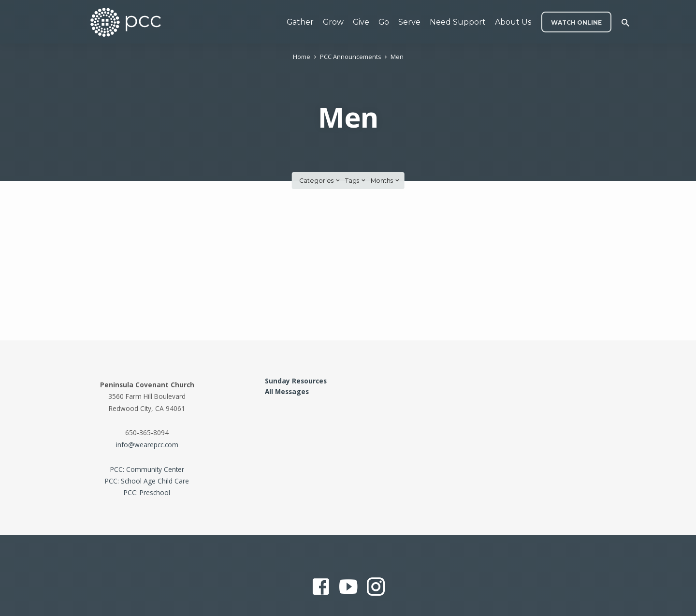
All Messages (287, 391)
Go (384, 22)
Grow (333, 22)
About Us (513, 22)
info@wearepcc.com (147, 445)
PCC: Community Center (147, 469)
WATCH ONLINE (576, 22)
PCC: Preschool (147, 492)
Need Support (458, 22)
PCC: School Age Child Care (147, 481)
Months (386, 181)
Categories (320, 181)
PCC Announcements (350, 57)
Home (302, 57)
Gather (300, 22)
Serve (409, 22)
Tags (356, 181)
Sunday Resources (296, 381)
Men (397, 57)
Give (361, 22)
